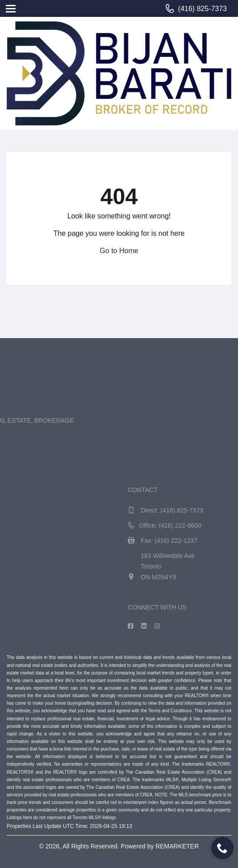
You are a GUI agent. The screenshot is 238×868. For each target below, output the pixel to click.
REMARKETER (177, 846)
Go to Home (119, 251)
